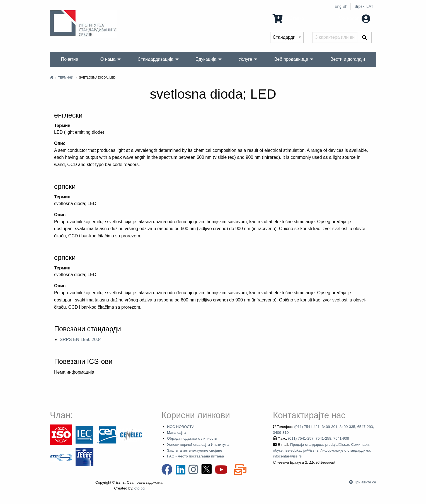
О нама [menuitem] (108, 59)
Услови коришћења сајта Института (198, 445)
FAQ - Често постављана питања (196, 456)
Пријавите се (365, 482)
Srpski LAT (364, 6)
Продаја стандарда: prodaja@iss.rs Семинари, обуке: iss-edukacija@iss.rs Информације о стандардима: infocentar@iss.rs (322, 451)
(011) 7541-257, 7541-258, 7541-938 (319, 438)
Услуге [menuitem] (245, 59)
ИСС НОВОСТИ (181, 427)
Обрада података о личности (192, 438)
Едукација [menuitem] (206, 59)
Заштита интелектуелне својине (195, 450)
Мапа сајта (176, 433)
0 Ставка (288, 18)
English (341, 6)
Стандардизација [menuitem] (156, 59)
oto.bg (140, 488)
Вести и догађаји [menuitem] (348, 59)
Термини (66, 77)
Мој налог (354, 18)
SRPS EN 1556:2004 (81, 339)
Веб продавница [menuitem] (291, 59)
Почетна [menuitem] (70, 59)
